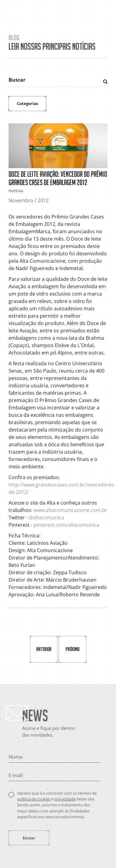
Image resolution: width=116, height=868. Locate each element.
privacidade (65, 799)
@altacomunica (47, 517)
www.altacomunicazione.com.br (70, 510)
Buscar (17, 80)
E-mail (16, 775)
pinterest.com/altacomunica (67, 525)
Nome (16, 757)
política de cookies (34, 799)
